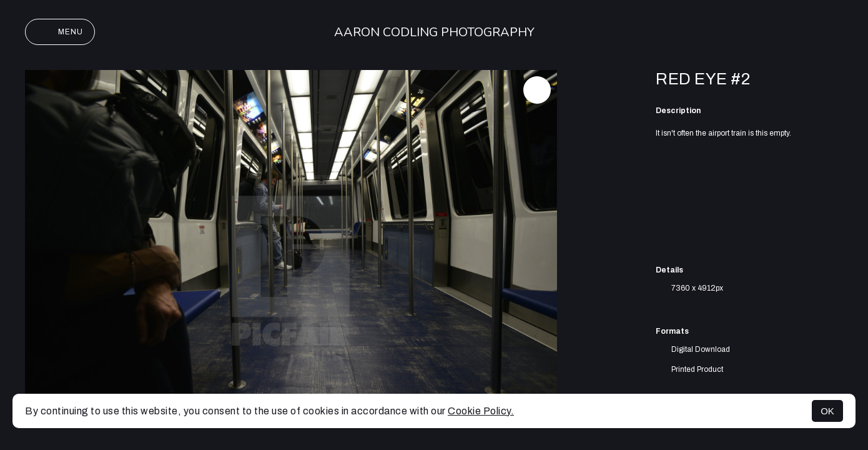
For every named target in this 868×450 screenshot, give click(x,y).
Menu (60, 32)
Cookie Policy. (481, 411)
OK (827, 411)
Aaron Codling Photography (434, 32)
